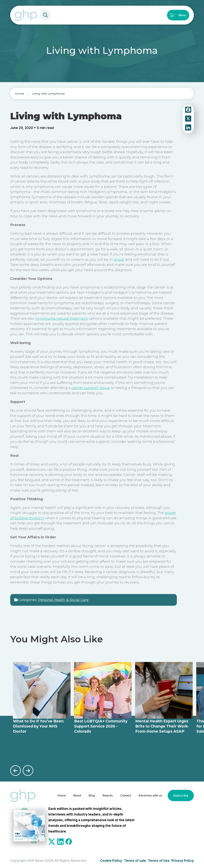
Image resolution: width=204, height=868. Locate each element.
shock (119, 260)
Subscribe (180, 795)
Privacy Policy (183, 860)
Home (20, 94)
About (68, 795)
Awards (101, 795)
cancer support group (91, 388)
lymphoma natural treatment (62, 318)
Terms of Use (159, 860)
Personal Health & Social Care (63, 600)
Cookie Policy (111, 860)
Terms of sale (135, 860)
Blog (84, 795)
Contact (120, 795)
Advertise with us (148, 795)
